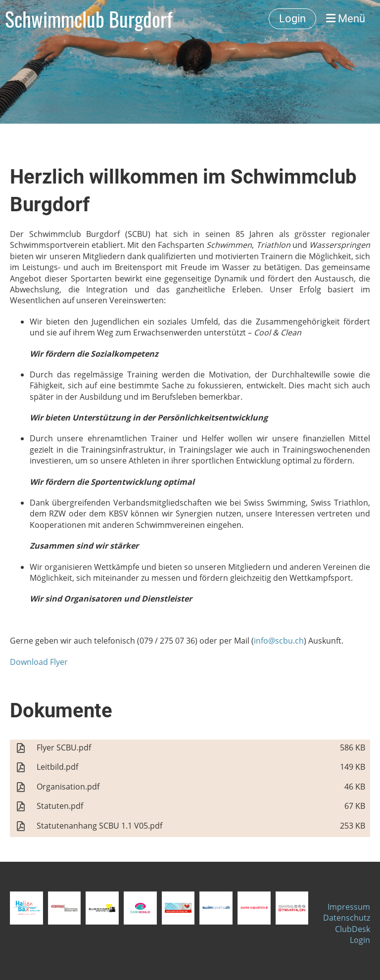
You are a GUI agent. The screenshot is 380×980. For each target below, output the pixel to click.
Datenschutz (347, 918)
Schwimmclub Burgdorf (89, 19)
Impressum (349, 907)
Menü (346, 19)
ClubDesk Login (353, 934)
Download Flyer (39, 662)
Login (292, 19)
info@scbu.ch (279, 641)
